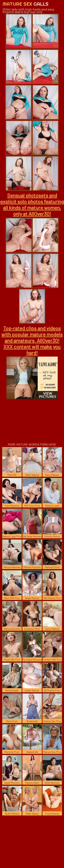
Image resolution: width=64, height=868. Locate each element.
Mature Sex (26, 4)
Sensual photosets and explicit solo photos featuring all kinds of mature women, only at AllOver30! (32, 204)
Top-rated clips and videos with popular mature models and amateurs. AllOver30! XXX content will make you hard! (32, 340)
